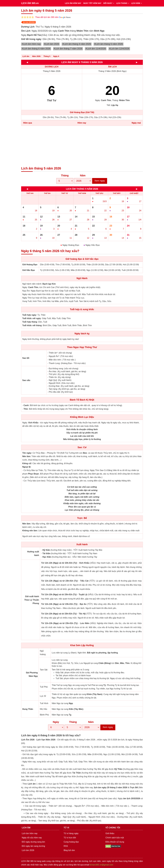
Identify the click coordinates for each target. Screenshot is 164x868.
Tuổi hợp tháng (30, 322)
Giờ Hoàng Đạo (30, 265)
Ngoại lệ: (27, 467)
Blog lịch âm (69, 850)
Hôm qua (28, 123)
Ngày (56, 722)
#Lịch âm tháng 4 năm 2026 (77, 44)
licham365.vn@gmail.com (101, 865)
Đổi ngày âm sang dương (33, 846)
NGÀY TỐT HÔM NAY (92, 3)
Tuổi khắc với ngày (32, 318)
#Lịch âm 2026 (52, 44)
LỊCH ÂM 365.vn (30, 3)
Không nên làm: (30, 531)
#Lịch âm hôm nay (31, 44)
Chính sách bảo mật (115, 838)
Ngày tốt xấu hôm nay (32, 838)
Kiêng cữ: (27, 463)
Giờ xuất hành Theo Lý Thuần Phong (32, 600)
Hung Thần (28, 709)
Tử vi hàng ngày (71, 833)
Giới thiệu (110, 833)
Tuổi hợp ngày (29, 315)
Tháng (65, 175)
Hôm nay (82, 123)
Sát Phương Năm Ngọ (32, 674)
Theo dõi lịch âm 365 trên (53, 17)
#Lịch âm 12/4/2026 (119, 49)
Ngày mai (136, 123)
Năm (83, 175)
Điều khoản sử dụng (115, 842)
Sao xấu (26, 380)
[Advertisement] (82, 146)
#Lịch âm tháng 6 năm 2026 (36, 49)
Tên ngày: (27, 453)
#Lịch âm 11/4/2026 (96, 49)
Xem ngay (100, 181)
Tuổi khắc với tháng (32, 325)
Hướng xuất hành (33, 553)
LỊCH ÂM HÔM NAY (73, 3)
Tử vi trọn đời (70, 838)
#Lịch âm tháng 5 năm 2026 (109, 44)
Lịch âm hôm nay (30, 833)
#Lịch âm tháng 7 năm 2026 (68, 49)
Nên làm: (27, 456)
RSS (66, 846)
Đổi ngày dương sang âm (33, 842)
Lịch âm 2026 (28, 850)
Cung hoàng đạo (71, 842)
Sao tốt (26, 358)
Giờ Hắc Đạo (29, 270)
